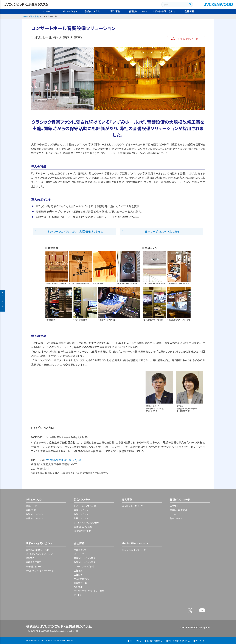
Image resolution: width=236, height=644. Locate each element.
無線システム (80, 518)
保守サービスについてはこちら (162, 231)
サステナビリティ (82, 579)
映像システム (80, 514)
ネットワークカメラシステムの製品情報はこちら (74, 231)
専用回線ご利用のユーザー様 (40, 570)
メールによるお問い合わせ (38, 554)
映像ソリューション (35, 514)
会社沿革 (78, 574)
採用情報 (78, 587)
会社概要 (78, 570)
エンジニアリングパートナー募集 (89, 591)
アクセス (78, 595)
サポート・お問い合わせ (164, 11)
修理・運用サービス (35, 566)
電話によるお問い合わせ (37, 550)
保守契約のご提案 (82, 531)
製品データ (175, 518)
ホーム (47, 11)
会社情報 (189, 11)
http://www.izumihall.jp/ (61, 460)
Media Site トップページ (134, 550)
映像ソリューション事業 (85, 562)
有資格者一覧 (80, 583)
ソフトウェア (175, 514)
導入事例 (115, 11)
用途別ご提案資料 (178, 510)
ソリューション (70, 11)
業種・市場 (31, 510)
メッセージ (79, 554)
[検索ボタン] (190, 5)
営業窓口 (30, 558)
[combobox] (174, 5)
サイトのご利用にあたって (178, 641)
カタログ (174, 506)
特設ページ (31, 506)
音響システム (80, 510)
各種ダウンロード (138, 11)
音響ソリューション (35, 518)
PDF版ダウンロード (188, 39)
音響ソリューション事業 (85, 558)
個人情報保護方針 (154, 641)
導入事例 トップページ (132, 506)
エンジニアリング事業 (84, 566)
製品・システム (92, 11)
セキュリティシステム (84, 506)
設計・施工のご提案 (83, 527)
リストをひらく (2, 301)
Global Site (134, 641)
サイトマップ (200, 641)
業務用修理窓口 (34, 562)
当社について (80, 550)
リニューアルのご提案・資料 (87, 522)
